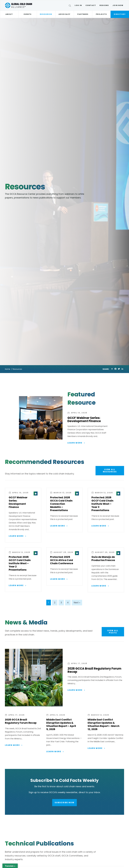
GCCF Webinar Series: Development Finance (84, 419)
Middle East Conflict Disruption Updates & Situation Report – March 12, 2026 (104, 725)
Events (28, 14)
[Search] (70, 6)
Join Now (118, 5)
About (9, 14)
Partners (83, 14)
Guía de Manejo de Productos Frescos (103, 559)
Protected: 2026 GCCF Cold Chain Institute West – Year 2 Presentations (20, 564)
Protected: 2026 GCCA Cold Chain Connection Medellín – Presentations (61, 504)
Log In (78, 5)
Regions (104, 5)
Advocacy (64, 14)
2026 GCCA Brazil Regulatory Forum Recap (94, 670)
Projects (101, 14)
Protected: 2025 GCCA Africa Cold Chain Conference (62, 561)
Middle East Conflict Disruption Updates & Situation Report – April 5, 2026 (61, 725)
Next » (77, 603)
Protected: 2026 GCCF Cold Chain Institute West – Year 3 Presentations (102, 504)
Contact (91, 5)
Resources (46, 14)
